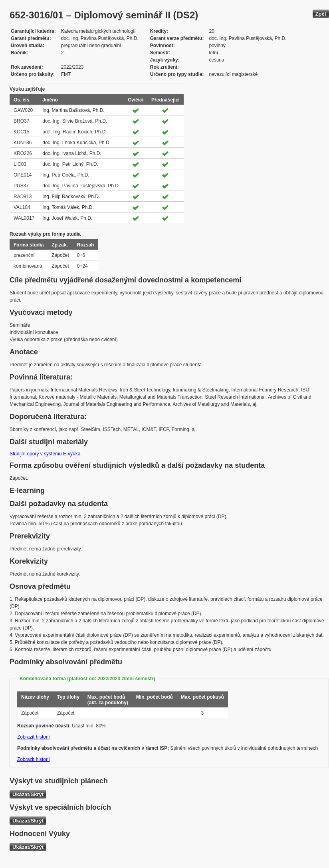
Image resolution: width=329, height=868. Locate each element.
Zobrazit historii (33, 737)
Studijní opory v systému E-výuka (45, 454)
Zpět (321, 14)
